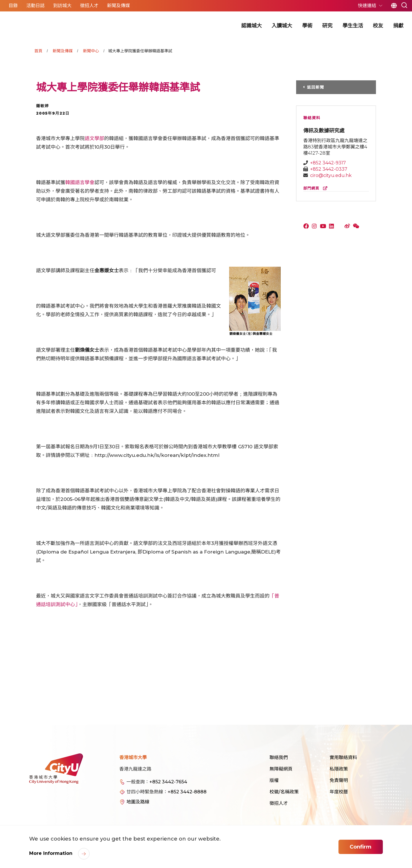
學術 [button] (307, 26)
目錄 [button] (13, 6)
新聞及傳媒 (63, 51)
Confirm (360, 847)
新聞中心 (91, 51)
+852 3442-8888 (187, 792)
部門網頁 (317, 188)
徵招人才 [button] (89, 6)
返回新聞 (316, 87)
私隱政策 (339, 769)
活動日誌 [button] (35, 6)
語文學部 (94, 138)
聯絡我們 (279, 757)
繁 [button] (394, 6)
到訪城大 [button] (62, 6)
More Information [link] (51, 853)
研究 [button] (327, 26)
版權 (274, 780)
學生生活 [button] (353, 26)
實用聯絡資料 (343, 757)
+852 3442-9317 (328, 163)
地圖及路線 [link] (138, 802)
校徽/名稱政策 (284, 792)
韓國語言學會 (80, 182)
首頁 (38, 51)
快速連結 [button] (368, 6)
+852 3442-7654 (168, 782)
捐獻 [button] (398, 26)
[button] (404, 5)
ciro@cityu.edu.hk (331, 175)
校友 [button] (378, 26)
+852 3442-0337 (329, 169)
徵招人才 (279, 803)
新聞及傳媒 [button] (118, 6)
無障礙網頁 (281, 769)
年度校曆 (339, 792)
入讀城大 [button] (282, 26)
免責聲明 (339, 780)
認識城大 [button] (251, 26)
